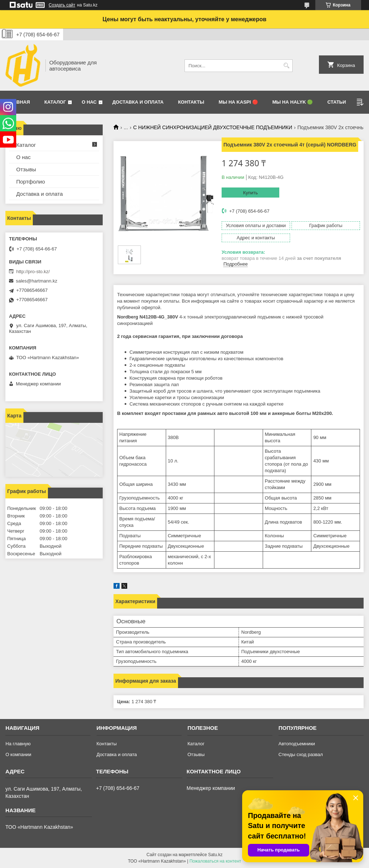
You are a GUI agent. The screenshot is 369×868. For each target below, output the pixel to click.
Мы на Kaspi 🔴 (238, 102)
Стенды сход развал (301, 754)
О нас (89, 102)
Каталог (55, 102)
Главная (19, 102)
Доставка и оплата (138, 102)
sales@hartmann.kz (37, 281)
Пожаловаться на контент (215, 861)
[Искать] (286, 66)
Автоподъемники (297, 744)
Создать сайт (62, 5)
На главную (18, 744)
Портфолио (31, 182)
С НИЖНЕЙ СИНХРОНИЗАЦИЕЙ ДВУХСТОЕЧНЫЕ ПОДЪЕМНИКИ (213, 127)
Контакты (191, 102)
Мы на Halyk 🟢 (293, 102)
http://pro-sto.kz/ (33, 272)
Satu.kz (215, 855)
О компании (18, 754)
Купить (250, 193)
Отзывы (26, 169)
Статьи (337, 102)
